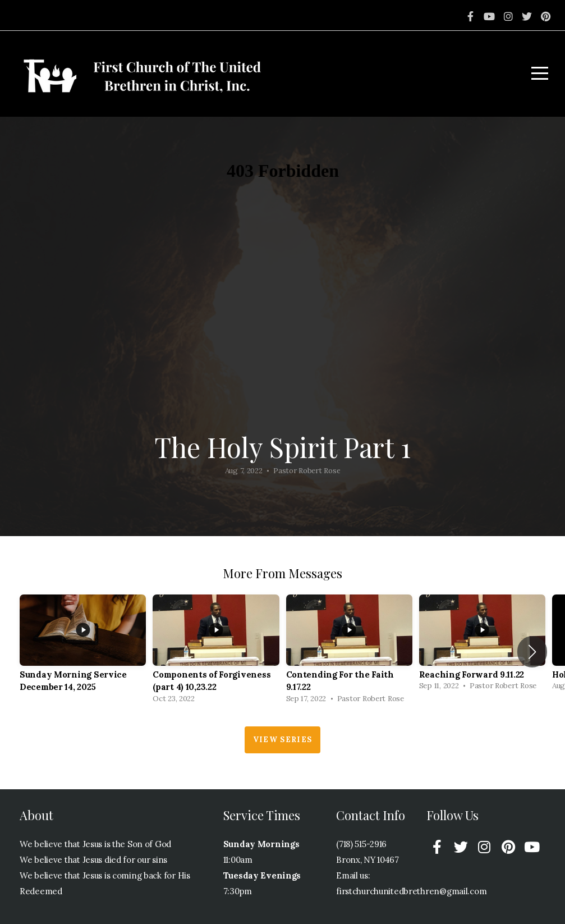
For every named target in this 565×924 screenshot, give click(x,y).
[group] (83, 652)
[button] (532, 652)
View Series (282, 740)
